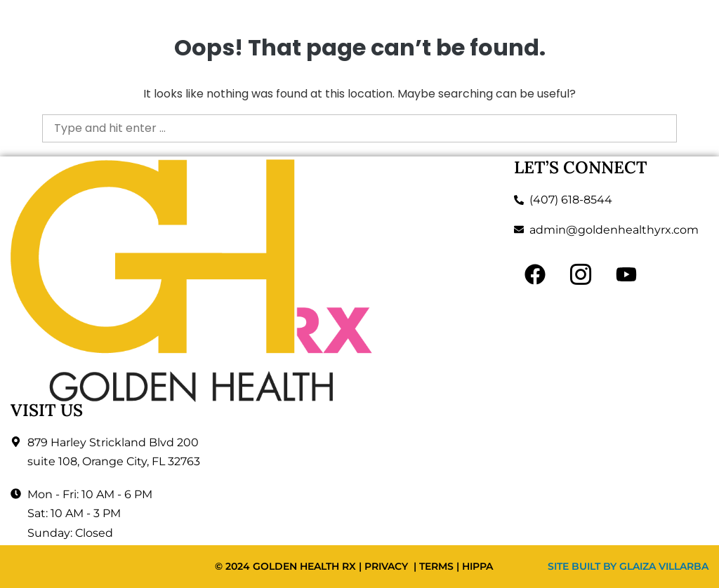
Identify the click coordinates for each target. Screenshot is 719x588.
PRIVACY (386, 566)
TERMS (436, 566)
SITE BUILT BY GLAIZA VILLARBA (628, 566)
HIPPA (477, 566)
